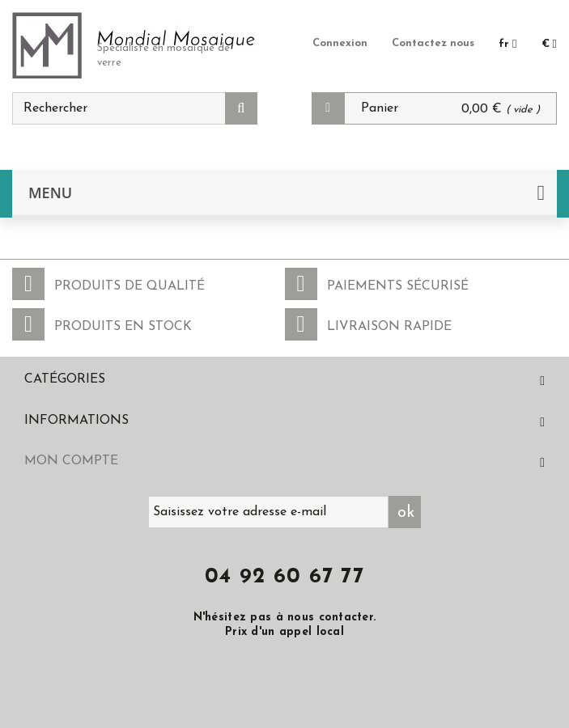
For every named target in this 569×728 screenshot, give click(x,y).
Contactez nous (433, 43)
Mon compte (71, 461)
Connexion (340, 43)
